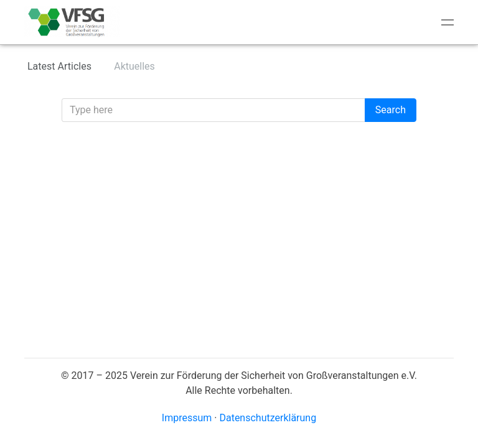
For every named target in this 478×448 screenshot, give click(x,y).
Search (391, 110)
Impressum (187, 418)
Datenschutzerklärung (268, 418)
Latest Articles (59, 66)
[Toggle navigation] (448, 22)
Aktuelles (134, 66)
